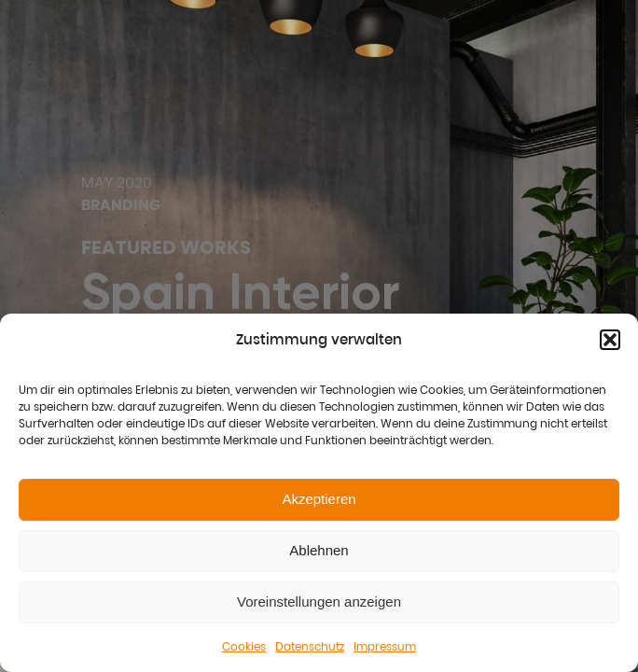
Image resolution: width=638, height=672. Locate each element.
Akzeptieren (319, 499)
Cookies (244, 646)
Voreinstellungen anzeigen (319, 602)
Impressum (385, 646)
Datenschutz (310, 646)
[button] (610, 340)
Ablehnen (319, 550)
